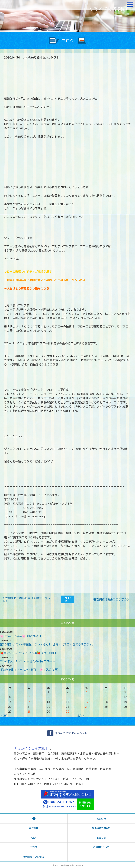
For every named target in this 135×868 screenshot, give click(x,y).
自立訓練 (34, 828)
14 (29, 701)
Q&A (34, 837)
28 (29, 711)
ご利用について (101, 847)
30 (67, 711)
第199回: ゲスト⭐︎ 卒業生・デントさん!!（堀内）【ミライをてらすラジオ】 (47, 644)
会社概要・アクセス (34, 856)
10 (87, 696)
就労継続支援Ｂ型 (101, 828)
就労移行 (101, 818)
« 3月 (4, 715)
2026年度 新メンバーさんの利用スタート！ (29, 661)
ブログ (34, 847)
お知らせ (101, 837)
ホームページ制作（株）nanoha (68, 865)
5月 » (81, 715)
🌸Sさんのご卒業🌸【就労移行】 (21, 636)
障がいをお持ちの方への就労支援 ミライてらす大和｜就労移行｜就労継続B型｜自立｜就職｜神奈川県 (24, 5)
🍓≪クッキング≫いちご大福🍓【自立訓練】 (29, 652)
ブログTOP (67, 599)
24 (87, 706)
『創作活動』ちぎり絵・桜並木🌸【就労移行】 (30, 669)
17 (87, 701)
